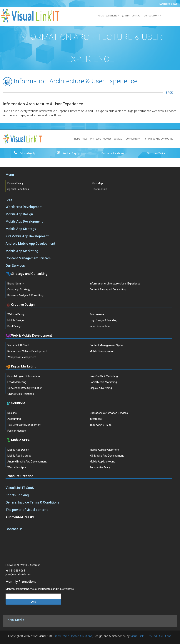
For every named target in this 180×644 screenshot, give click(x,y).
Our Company (152, 16)
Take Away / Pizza (101, 425)
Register (172, 4)
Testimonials (100, 189)
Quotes (125, 16)
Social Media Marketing (103, 382)
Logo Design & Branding (103, 320)
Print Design (14, 326)
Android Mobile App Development (30, 244)
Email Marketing (17, 382)
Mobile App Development (24, 221)
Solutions (112, 16)
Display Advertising (101, 388)
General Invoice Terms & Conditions (32, 502)
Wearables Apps (17, 467)
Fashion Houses (17, 431)
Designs (12, 413)
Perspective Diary (100, 467)
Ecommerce (97, 314)
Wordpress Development (24, 207)
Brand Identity (16, 284)
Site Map (98, 183)
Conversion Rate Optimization (25, 388)
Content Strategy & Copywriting (108, 289)
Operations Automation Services (109, 413)
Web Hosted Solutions (78, 636)
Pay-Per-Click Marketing (104, 376)
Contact (137, 16)
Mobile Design (16, 320)
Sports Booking (17, 495)
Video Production (100, 326)
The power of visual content (27, 510)
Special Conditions (18, 189)
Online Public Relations (21, 394)
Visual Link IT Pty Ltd (144, 636)
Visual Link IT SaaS (18, 345)
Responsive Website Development (27, 351)
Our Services (15, 266)
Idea (9, 199)
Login (163, 4)
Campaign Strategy (19, 289)
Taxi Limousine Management (24, 425)
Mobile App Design (19, 214)
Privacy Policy (15, 183)
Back (170, 93)
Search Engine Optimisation (24, 376)
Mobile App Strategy (21, 229)
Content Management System (28, 258)
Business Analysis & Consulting (25, 295)
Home (101, 16)
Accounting (14, 419)
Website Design (16, 314)
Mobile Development (102, 351)
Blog (98, 139)
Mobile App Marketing (22, 251)
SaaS (57, 636)
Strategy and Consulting (159, 139)
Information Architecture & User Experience (115, 284)
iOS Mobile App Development (27, 236)
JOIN (33, 602)
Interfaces (96, 419)
